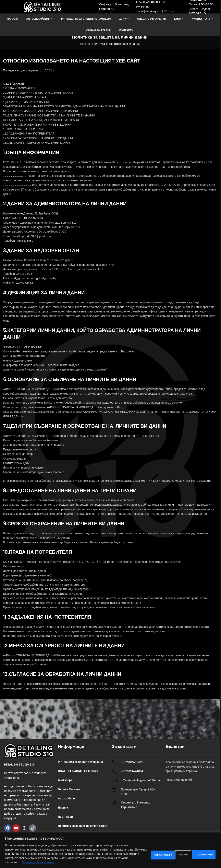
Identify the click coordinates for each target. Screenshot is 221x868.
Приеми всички (200, 852)
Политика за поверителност (41, 862)
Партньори (65, 817)
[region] (110, 848)
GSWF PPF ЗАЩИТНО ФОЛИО (78, 771)
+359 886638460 (147, 6)
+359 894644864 (132, 771)
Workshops (65, 780)
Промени (135, 852)
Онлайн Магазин (69, 789)
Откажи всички (165, 852)
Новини (63, 808)
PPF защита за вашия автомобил (80, 762)
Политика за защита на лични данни (83, 826)
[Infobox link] (137, 805)
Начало (85, 44)
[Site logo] (42, 10)
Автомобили (66, 798)
